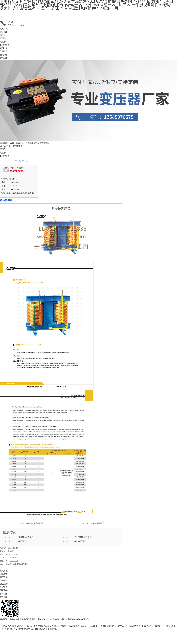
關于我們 (4, 32)
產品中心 (4, 35)
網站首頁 (4, 29)
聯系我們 (4, 58)
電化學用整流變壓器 (95, 523)
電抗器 (3, 42)
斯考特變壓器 (80, 541)
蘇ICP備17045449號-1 (47, 619)
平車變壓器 (21, 541)
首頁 (12, 143)
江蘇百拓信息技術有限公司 (77, 619)
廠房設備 (4, 48)
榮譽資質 (4, 51)
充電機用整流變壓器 (35, 523)
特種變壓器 (5, 45)
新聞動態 (4, 55)
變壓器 (3, 38)
